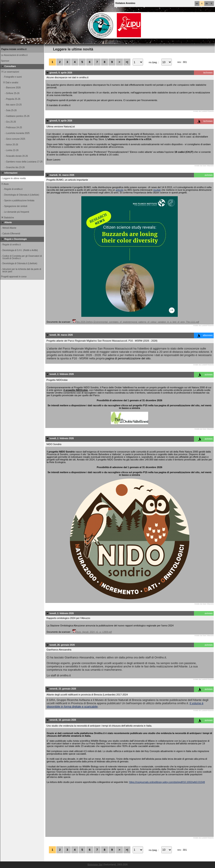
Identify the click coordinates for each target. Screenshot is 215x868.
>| (127, 62)
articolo (120, 190)
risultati (157, 190)
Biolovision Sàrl (95, 865)
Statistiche (7, 218)
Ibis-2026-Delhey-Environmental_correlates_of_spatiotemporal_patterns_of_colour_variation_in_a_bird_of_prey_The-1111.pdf (138, 322)
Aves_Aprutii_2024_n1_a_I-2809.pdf (94, 632)
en (197, 4)
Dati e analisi (9, 83)
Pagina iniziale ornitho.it (14, 49)
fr (211, 4)
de (207, 4)
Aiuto (5, 184)
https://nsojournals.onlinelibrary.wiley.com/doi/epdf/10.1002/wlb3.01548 (167, 782)
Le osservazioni (10, 72)
